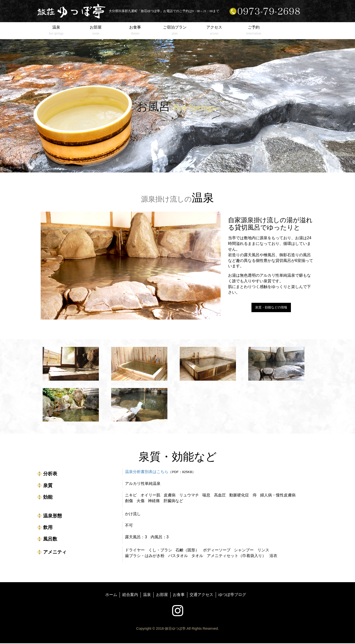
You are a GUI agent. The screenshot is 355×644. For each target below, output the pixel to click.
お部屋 (162, 595)
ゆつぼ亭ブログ (232, 595)
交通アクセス (201, 595)
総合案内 (130, 595)
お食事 (179, 595)
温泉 (147, 595)
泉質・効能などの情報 (271, 308)
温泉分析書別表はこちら (147, 472)
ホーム (111, 595)
